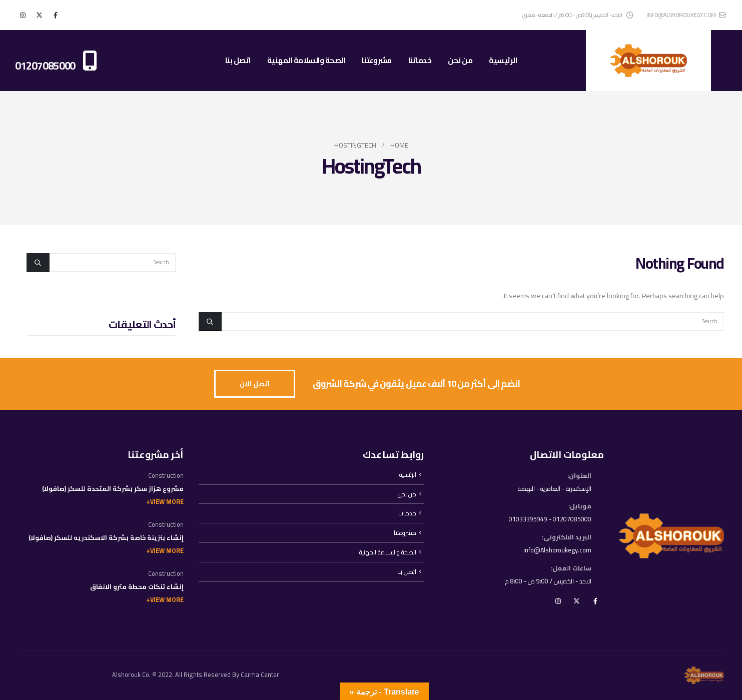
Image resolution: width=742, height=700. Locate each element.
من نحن (460, 60)
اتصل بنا (238, 60)
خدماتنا (420, 60)
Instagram (558, 602)
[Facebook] (56, 15)
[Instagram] (23, 15)
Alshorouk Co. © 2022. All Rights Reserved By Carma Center (196, 675)
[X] (39, 15)
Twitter (577, 602)
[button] (255, 384)
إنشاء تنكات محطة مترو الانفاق (137, 587)
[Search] (210, 321)
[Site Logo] (648, 61)
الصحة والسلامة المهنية (306, 60)
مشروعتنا (377, 60)
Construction (166, 476)
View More (167, 502)
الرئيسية (503, 60)
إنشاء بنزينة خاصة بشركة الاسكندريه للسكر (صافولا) (106, 538)
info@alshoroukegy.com (686, 15)
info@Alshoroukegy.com (557, 551)
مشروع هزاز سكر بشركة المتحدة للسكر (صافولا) (113, 489)
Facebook (595, 602)
